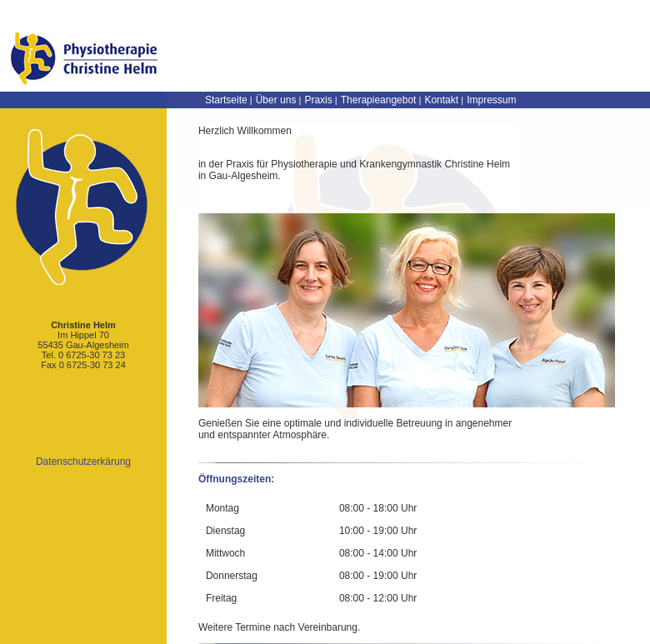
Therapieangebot (379, 100)
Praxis (318, 100)
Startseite (226, 100)
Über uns (276, 100)
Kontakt (441, 100)
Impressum (491, 100)
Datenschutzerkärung (83, 462)
